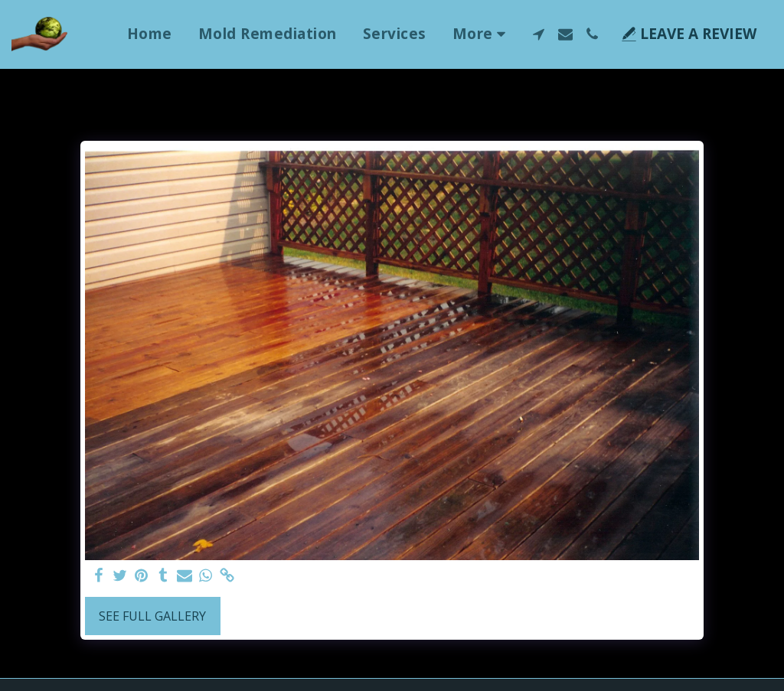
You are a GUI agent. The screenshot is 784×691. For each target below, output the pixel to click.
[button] (539, 34)
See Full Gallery (152, 616)
